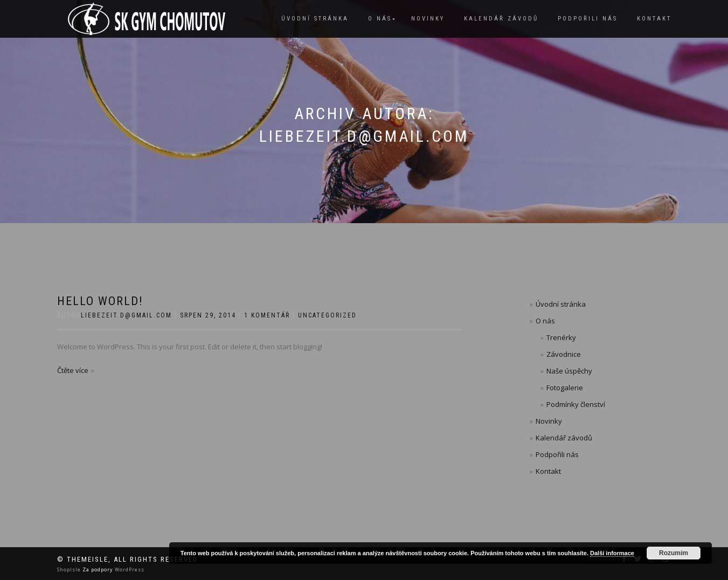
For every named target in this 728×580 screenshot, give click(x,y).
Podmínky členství (576, 404)
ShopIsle (70, 569)
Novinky (428, 19)
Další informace (612, 553)
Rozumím (674, 553)
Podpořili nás (588, 19)
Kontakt (654, 19)
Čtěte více (73, 370)
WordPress (129, 569)
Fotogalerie (565, 388)
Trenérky (561, 337)
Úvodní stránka (315, 19)
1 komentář (267, 315)
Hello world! (100, 301)
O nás (380, 19)
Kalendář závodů (501, 19)
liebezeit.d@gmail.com (126, 315)
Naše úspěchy (569, 371)
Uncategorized (327, 315)
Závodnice (564, 354)
